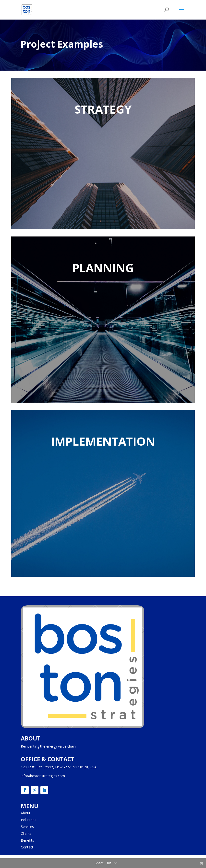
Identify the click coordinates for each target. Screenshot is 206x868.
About (26, 813)
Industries (29, 820)
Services (27, 827)
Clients (26, 833)
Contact (27, 847)
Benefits (27, 840)
